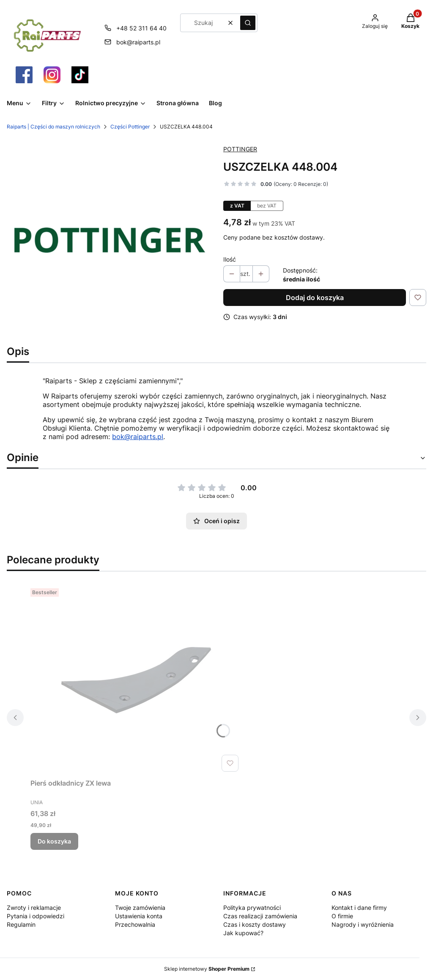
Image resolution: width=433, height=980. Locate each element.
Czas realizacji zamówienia (260, 916)
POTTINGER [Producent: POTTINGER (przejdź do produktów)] (240, 149)
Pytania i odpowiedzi (36, 916)
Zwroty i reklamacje (34, 908)
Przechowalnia (135, 924)
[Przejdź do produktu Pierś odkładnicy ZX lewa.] (136, 680)
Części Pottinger (130, 127)
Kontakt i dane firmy (359, 908)
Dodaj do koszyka (315, 298)
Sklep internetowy (207, 969)
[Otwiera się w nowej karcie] (24, 75)
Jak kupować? (243, 933)
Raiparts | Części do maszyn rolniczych (53, 127)
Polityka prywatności (252, 908)
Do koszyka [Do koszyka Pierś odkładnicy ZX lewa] (54, 841)
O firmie (342, 916)
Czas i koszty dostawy (255, 924)
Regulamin (21, 924)
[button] (248, 23)
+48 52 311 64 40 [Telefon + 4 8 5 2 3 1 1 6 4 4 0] (141, 28)
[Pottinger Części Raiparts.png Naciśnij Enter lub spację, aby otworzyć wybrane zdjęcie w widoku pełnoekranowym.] (108, 239)
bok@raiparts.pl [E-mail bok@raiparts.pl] (138, 42)
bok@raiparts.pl (138, 437)
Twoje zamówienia (140, 908)
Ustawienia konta (139, 916)
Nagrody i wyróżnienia (363, 924)
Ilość (230, 259)
